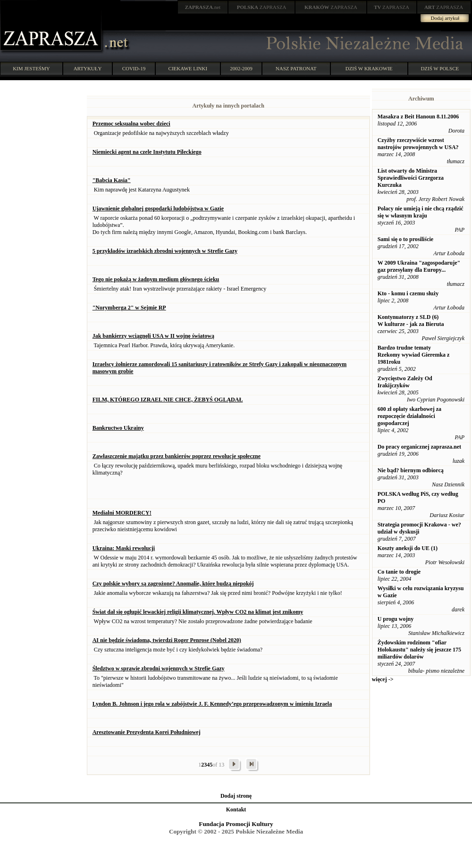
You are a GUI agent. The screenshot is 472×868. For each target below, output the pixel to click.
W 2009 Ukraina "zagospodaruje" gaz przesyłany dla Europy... (419, 266)
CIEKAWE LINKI (188, 68)
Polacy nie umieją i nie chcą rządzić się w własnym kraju (421, 212)
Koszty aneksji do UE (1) (408, 548)
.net (203, 7)
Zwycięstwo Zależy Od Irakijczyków (405, 382)
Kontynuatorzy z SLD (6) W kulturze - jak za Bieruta (411, 321)
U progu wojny (396, 619)
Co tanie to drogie (399, 572)
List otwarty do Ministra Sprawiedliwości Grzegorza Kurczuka (411, 178)
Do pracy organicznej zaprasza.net (419, 447)
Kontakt (236, 810)
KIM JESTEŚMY (31, 68)
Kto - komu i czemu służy (408, 293)
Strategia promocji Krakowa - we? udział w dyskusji (419, 528)
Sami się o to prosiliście (405, 239)
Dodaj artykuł (445, 18)
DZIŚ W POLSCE (440, 68)
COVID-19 (134, 68)
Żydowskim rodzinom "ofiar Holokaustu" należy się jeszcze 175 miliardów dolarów (419, 650)
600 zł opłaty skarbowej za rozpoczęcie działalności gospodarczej (409, 416)
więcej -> (383, 679)
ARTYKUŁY (88, 68)
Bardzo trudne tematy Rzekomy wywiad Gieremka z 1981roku (414, 355)
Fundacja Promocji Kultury (236, 824)
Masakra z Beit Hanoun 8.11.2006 (418, 117)
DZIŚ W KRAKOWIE (369, 68)
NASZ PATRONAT (296, 68)
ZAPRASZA (262, 7)
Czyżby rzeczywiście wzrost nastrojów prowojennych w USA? (418, 144)
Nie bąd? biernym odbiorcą (411, 470)
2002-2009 (241, 68)
